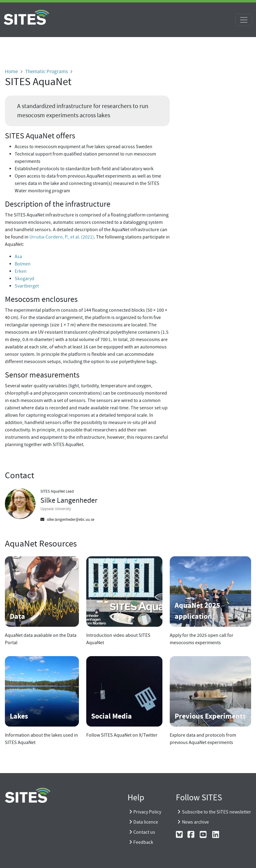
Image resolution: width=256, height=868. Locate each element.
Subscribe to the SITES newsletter (217, 812)
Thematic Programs (46, 71)
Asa (18, 257)
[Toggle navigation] (244, 20)
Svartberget (27, 286)
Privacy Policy (147, 812)
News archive (195, 822)
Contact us (144, 832)
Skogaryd (24, 279)
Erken (21, 271)
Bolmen (23, 264)
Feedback (143, 842)
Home (11, 71)
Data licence (146, 822)
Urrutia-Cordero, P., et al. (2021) (62, 237)
